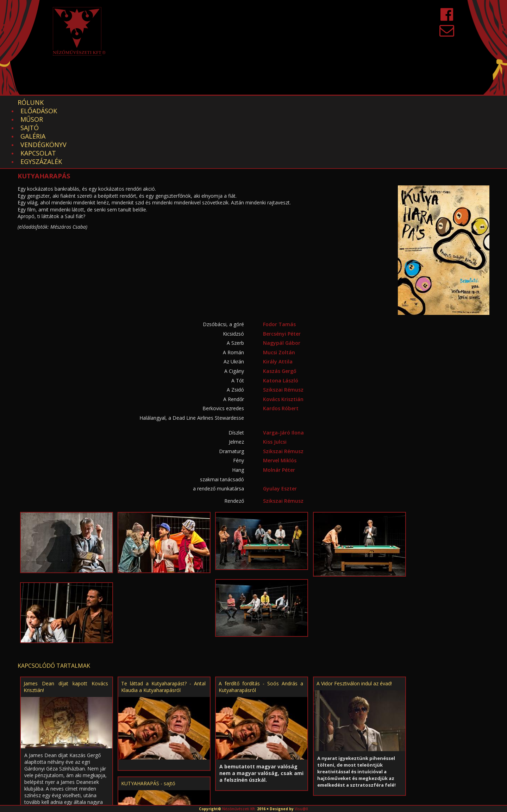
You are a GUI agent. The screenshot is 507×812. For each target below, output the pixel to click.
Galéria (183, 102)
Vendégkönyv (231, 102)
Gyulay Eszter (280, 429)
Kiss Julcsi (275, 383)
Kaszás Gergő (280, 312)
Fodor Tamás (279, 265)
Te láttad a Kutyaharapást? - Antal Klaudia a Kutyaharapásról (163, 628)
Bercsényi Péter (282, 275)
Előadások (74, 102)
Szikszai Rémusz (283, 331)
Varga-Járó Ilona (283, 373)
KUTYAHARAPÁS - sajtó (148, 724)
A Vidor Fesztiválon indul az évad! (354, 624)
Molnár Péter (279, 411)
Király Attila (278, 302)
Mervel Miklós (280, 401)
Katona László (281, 321)
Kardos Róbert (281, 349)
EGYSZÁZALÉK (335, 102)
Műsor (116, 102)
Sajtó (149, 102)
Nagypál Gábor (282, 284)
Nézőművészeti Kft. (239, 809)
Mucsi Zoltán (279, 293)
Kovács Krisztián (283, 340)
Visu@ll (301, 809)
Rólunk (31, 102)
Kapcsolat (284, 102)
